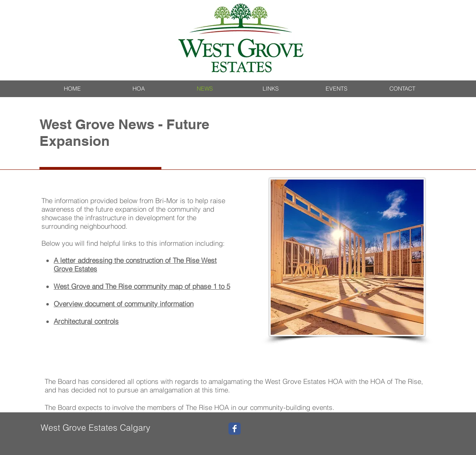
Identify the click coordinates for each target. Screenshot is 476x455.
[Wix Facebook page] (235, 429)
